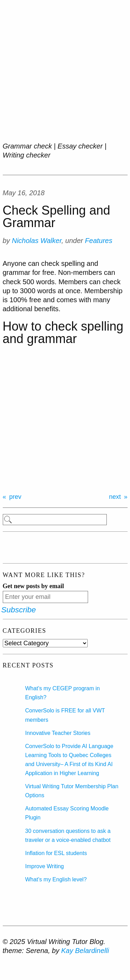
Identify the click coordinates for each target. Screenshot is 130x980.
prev (15, 497)
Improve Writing (45, 866)
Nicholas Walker (37, 241)
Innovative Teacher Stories (58, 733)
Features (99, 241)
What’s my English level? (56, 879)
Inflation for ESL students (56, 853)
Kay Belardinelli (85, 951)
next (115, 497)
